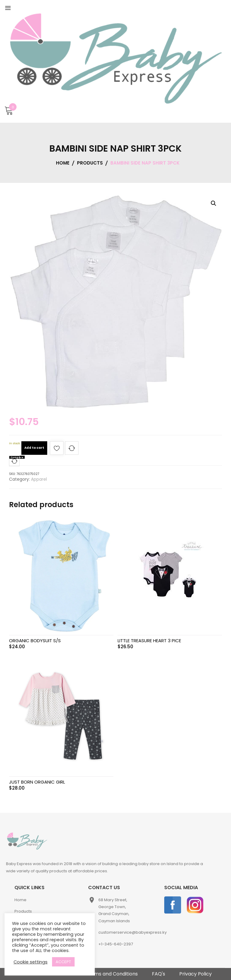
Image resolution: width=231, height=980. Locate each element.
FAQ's (159, 974)
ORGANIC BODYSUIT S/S (35, 641)
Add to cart (34, 448)
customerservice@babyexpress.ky (132, 932)
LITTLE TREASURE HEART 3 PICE (149, 641)
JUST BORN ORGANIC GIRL (37, 782)
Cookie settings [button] (31, 962)
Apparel (39, 479)
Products (23, 911)
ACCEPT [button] (63, 962)
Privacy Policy (196, 974)
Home (20, 900)
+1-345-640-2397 (116, 944)
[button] (214, 203)
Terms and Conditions (112, 974)
